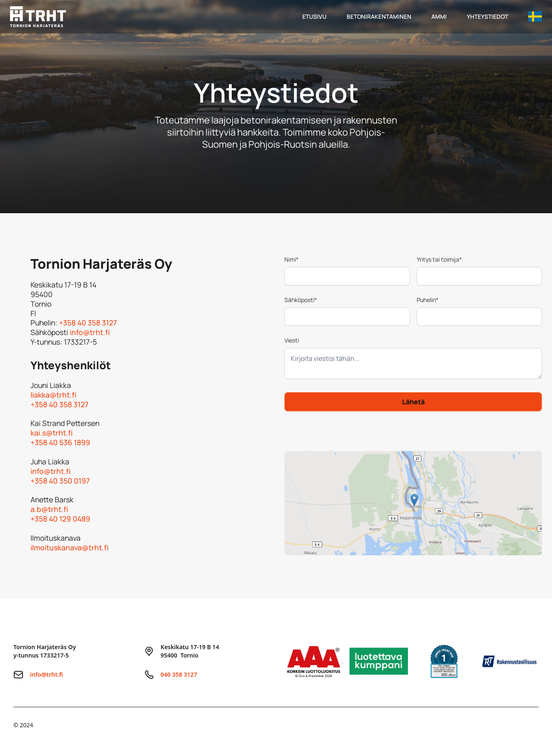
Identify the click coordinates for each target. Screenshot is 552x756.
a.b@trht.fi (49, 509)
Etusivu (314, 16)
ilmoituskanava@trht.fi (71, 547)
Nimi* (291, 259)
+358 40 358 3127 (88, 323)
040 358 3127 (179, 674)
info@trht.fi (90, 332)
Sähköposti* (301, 300)
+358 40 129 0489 (60, 519)
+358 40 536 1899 (60, 442)
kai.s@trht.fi (52, 433)
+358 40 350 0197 (60, 481)
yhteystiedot (487, 16)
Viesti (292, 340)
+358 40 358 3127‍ (60, 404)
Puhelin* (428, 300)
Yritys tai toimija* (439, 259)
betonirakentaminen (379, 16)
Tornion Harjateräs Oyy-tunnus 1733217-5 (45, 651)
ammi (439, 16)
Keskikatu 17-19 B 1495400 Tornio (190, 651)
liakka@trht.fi (53, 395)
